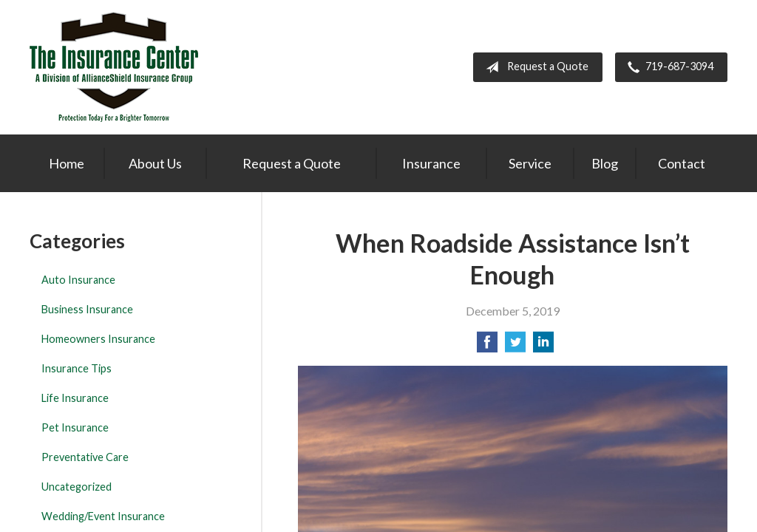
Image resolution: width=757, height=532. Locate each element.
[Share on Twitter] (515, 346)
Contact (682, 163)
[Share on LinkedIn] (543, 346)
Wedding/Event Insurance (103, 516)
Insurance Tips (77, 368)
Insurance (431, 163)
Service (530, 163)
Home (67, 163)
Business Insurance (87, 309)
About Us (155, 163)
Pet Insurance (75, 427)
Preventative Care (85, 457)
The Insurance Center (114, 67)
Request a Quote (534, 67)
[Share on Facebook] (487, 346)
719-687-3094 (668, 67)
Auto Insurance (78, 280)
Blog (605, 163)
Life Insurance (75, 398)
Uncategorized (77, 487)
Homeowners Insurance (98, 339)
